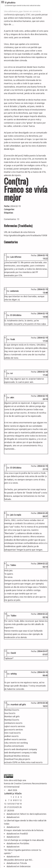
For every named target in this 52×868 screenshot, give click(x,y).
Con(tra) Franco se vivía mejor (26, 189)
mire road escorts (12, 733)
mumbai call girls (18, 704)
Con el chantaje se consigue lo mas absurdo (24, 840)
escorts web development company (21, 749)
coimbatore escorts (13, 723)
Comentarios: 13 (12, 219)
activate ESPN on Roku (15, 762)
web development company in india (20, 752)
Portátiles (24, 843)
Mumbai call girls (12, 716)
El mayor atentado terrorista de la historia (24, 830)
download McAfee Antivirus (17, 756)
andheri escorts (11, 736)
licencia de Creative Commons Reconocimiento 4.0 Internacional (25, 785)
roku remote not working (16, 743)
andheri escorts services (15, 739)
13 (5, 703)
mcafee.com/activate (14, 746)
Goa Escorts (10, 713)
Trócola (23, 863)
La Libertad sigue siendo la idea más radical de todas (25, 822)
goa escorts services (14, 730)
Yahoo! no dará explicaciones (33, 814)
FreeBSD (24, 834)
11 (5, 651)
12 (5, 672)
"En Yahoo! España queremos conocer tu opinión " (23, 852)
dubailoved (12, 814)
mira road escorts (34, 762)
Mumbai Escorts (12, 710)
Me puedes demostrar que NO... (19, 860)
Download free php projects (17, 759)
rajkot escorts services (15, 726)
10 (5, 614)
